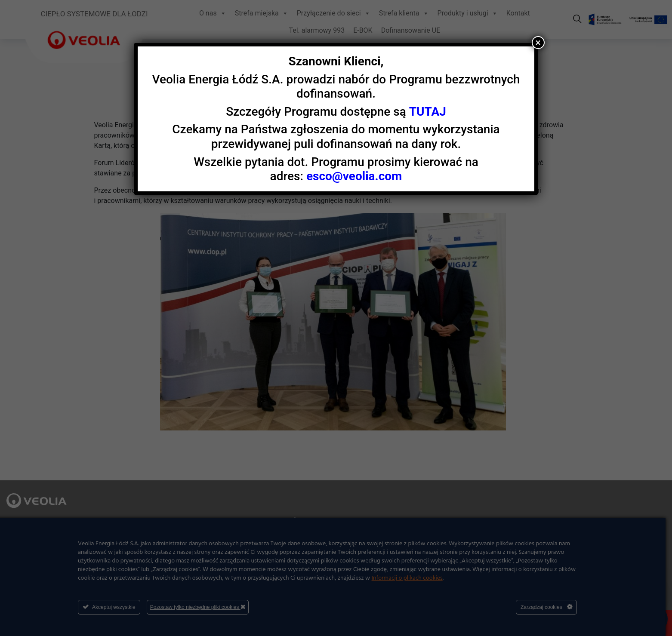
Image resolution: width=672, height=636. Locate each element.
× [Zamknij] (538, 43)
